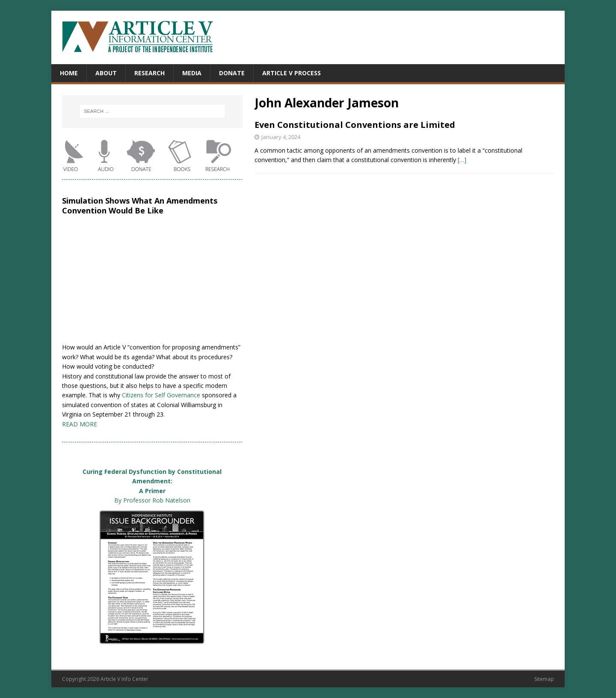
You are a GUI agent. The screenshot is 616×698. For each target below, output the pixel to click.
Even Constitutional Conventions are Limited (355, 125)
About (106, 73)
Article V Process (292, 73)
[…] (462, 160)
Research (150, 73)
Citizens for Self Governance (161, 395)
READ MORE (80, 424)
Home (69, 73)
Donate (232, 73)
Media (192, 73)
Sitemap (544, 679)
